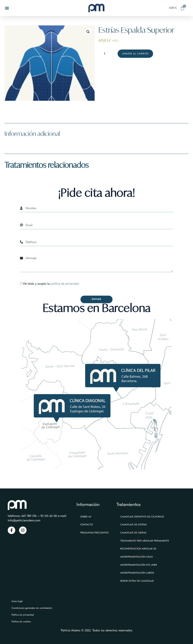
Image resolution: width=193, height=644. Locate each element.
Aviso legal (17, 601)
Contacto (87, 525)
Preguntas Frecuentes (94, 533)
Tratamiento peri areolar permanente (145, 541)
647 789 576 (29, 516)
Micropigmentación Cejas (136, 557)
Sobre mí (86, 517)
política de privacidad (65, 284)
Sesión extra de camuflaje (137, 581)
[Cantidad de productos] (106, 54)
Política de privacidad (23, 615)
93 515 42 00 (49, 516)
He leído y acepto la (51, 284)
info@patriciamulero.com (24, 520)
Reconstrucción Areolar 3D (138, 549)
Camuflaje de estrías (133, 525)
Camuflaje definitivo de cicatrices (142, 517)
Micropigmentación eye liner (139, 565)
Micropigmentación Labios (137, 573)
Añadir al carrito (135, 54)
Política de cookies (21, 621)
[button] (7, 8)
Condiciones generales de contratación (32, 608)
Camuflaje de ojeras (133, 533)
